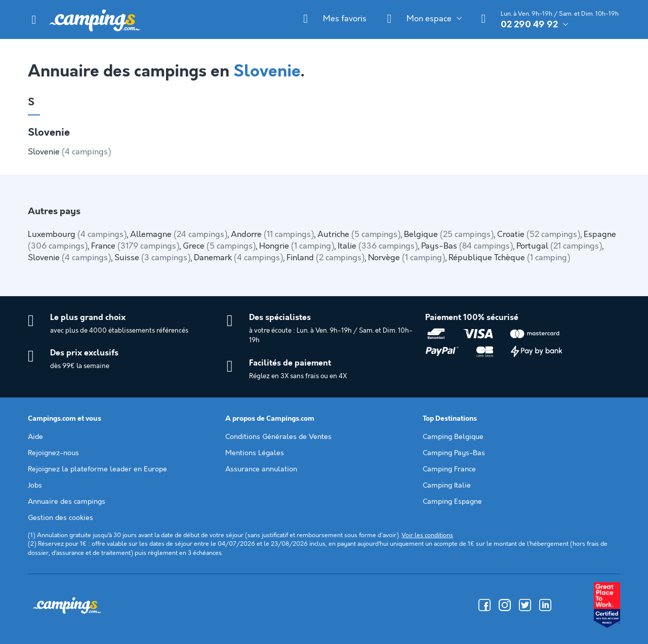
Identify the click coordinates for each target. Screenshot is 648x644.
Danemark (238, 258)
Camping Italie (447, 486)
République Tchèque (509, 258)
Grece (219, 246)
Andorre (272, 235)
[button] (34, 20)
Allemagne (179, 235)
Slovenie (69, 152)
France (135, 246)
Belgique (449, 235)
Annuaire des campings (67, 502)
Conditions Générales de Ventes (278, 437)
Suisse (152, 258)
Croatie (539, 235)
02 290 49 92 (529, 25)
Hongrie (297, 246)
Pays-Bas (467, 246)
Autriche (359, 235)
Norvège (407, 258)
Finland (326, 258)
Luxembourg (77, 235)
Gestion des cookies (60, 518)
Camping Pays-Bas (454, 453)
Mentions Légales (255, 453)
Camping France (449, 469)
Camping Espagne (452, 502)
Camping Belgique (453, 437)
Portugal (559, 246)
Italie (378, 246)
